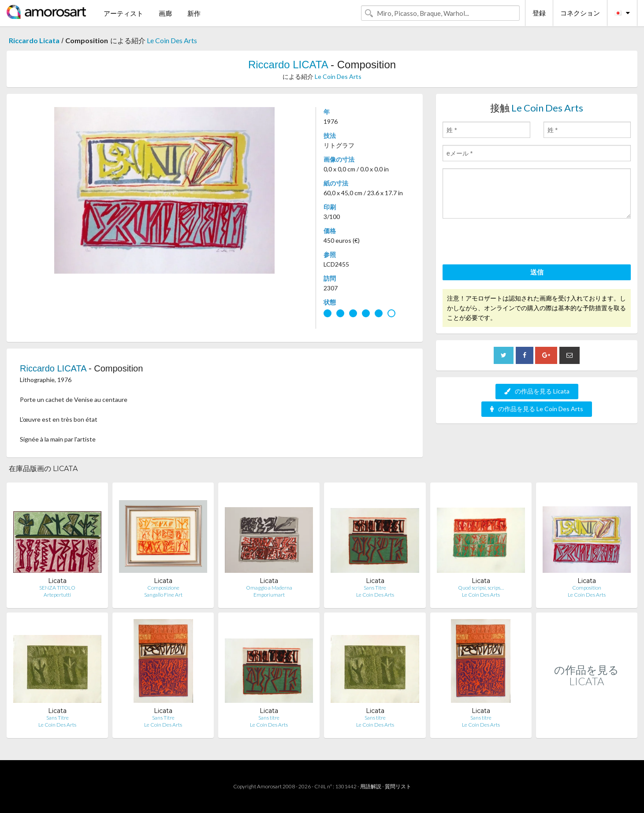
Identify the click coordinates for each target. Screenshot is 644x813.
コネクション (580, 13)
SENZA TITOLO (57, 588)
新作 (194, 13)
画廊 (165, 13)
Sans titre (269, 718)
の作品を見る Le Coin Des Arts (537, 409)
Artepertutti (57, 595)
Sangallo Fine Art (163, 595)
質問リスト (398, 786)
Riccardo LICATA (288, 65)
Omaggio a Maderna (269, 588)
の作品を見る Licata (537, 391)
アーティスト (123, 13)
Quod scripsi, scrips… (481, 588)
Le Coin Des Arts (172, 40)
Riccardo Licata (34, 40)
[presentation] (510, 243)
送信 (537, 272)
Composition (587, 588)
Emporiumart (269, 595)
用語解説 (371, 786)
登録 (539, 13)
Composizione (163, 588)
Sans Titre (375, 588)
